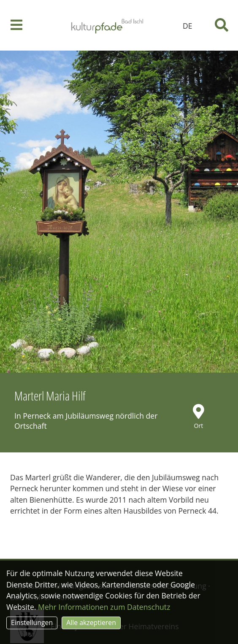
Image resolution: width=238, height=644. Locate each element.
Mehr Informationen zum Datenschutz (104, 607)
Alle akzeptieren (91, 622)
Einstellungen (32, 622)
